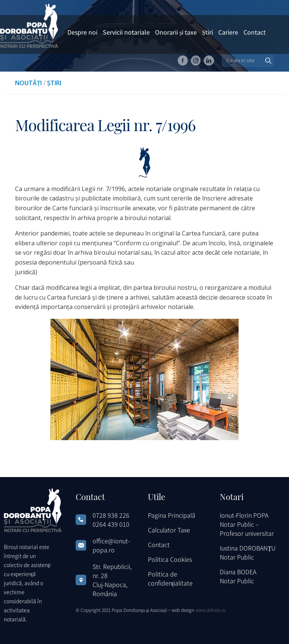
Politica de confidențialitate (170, 578)
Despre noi (82, 32)
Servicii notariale (126, 32)
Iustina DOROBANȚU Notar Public (248, 552)
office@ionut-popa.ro (111, 545)
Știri (208, 32)
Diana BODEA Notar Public (238, 576)
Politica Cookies (170, 559)
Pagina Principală (172, 515)
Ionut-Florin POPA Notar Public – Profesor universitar (247, 524)
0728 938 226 (111, 515)
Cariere (228, 32)
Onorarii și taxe (176, 32)
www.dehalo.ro (211, 610)
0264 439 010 (111, 524)
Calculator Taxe (169, 530)
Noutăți (28, 83)
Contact (255, 32)
